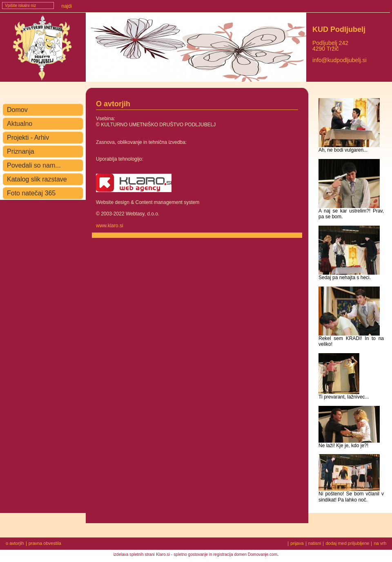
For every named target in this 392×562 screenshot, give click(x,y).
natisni (315, 543)
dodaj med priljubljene (347, 543)
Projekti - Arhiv (28, 138)
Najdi (67, 6)
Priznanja (21, 151)
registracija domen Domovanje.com (245, 554)
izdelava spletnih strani (134, 554)
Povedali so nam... (34, 165)
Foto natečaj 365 (31, 193)
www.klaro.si (110, 226)
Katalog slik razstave (37, 179)
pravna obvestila (45, 544)
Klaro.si (163, 554)
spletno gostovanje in (194, 554)
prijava (297, 543)
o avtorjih (15, 544)
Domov (17, 110)
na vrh (380, 543)
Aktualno (20, 124)
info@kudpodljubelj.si (340, 60)
